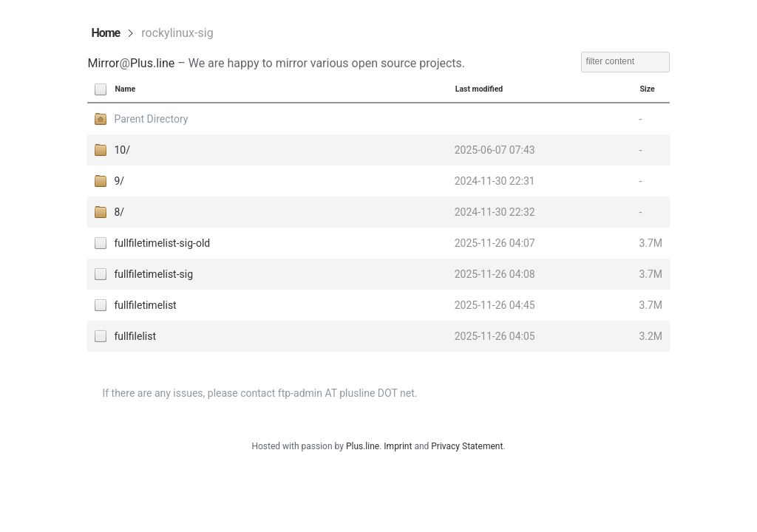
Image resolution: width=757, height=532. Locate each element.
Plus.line (152, 63)
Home (105, 33)
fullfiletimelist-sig (153, 274)
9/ (119, 181)
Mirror (103, 63)
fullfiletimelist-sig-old (162, 243)
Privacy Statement (467, 446)
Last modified (479, 89)
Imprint (398, 446)
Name (125, 89)
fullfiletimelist (145, 305)
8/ (119, 212)
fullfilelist (135, 336)
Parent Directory (151, 119)
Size (647, 89)
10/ (122, 150)
